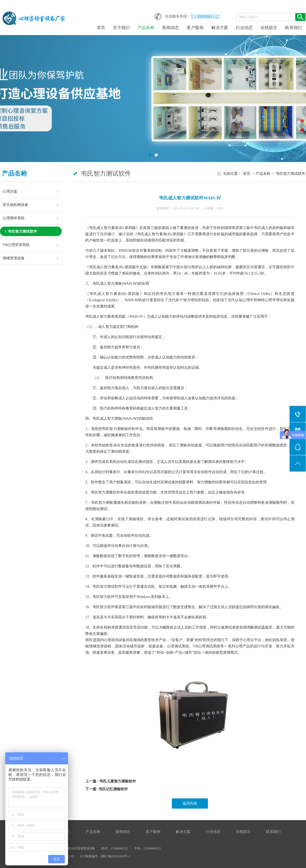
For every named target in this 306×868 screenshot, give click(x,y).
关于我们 (121, 28)
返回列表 (190, 803)
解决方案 (220, 28)
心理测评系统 (14, 218)
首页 (101, 28)
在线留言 (269, 28)
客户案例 (195, 28)
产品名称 (146, 28)
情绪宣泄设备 (14, 258)
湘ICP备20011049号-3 (116, 856)
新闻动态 (171, 28)
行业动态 (244, 28)
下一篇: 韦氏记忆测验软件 (106, 789)
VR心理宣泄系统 (16, 245)
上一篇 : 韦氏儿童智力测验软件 (111, 781)
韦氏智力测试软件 (22, 231)
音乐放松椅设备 (15, 205)
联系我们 (293, 28)
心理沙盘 (10, 191)
